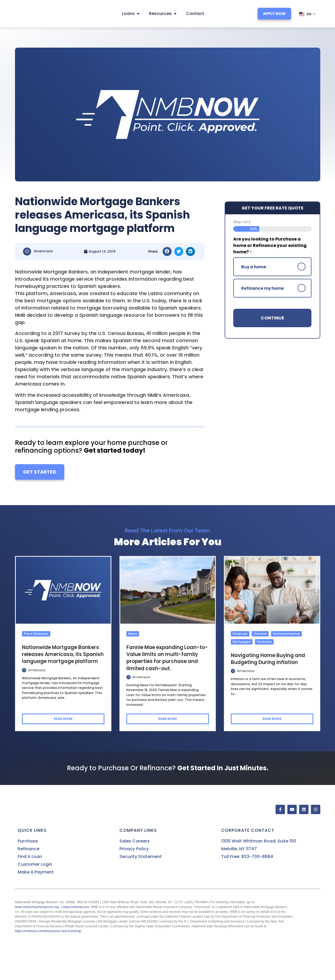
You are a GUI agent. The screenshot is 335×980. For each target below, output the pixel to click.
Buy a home (254, 267)
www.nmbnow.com (76, 907)
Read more (63, 719)
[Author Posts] (24, 670)
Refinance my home (263, 288)
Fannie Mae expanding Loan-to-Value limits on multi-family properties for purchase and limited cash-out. (167, 658)
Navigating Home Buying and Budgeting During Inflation (268, 659)
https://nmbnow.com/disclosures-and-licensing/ (48, 931)
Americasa (37, 670)
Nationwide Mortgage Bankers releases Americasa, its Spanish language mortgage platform (63, 654)
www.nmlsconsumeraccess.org (37, 907)
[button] (167, 251)
